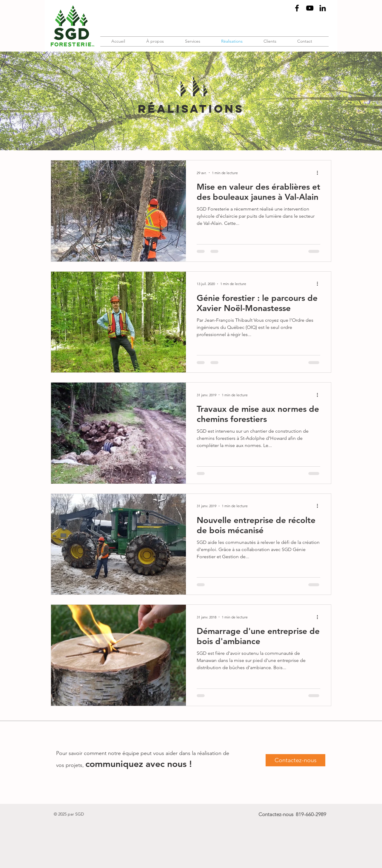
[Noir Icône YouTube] (310, 8)
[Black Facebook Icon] (297, 8)
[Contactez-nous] (295, 760)
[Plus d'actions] (319, 173)
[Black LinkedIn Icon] (323, 8)
